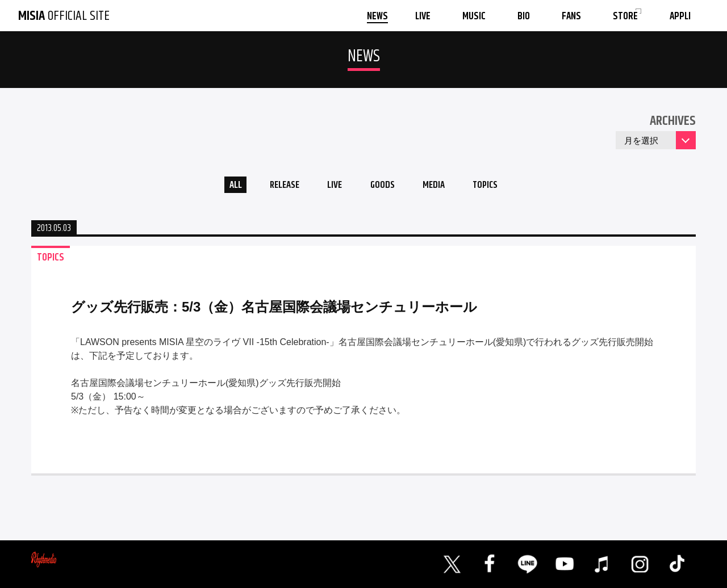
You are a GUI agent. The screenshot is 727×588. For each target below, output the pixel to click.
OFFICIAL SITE (64, 16)
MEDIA (439, 186)
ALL (225, 186)
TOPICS (495, 186)
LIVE (333, 186)
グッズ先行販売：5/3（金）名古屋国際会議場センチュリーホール (274, 310)
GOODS (384, 186)
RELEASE (278, 186)
